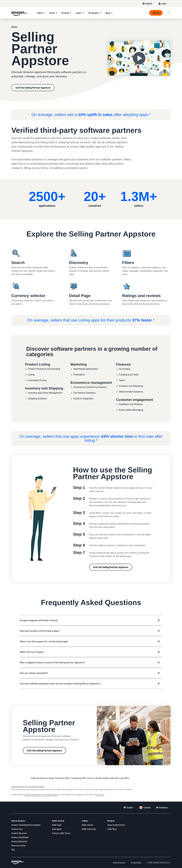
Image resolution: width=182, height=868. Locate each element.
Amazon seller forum (61, 833)
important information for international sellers (41, 795)
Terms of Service (119, 863)
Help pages (57, 829)
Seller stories (88, 825)
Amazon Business (19, 833)
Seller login (57, 825)
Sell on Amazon (18, 821)
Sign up (156, 13)
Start (40, 13)
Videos (85, 821)
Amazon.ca (100, 795)
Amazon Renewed (19, 841)
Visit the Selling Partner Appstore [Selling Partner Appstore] (33, 88)
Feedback (163, 807)
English (149, 3)
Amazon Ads (17, 829)
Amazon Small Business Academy (26, 825)
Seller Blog (112, 829)
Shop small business (116, 825)
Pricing (65, 13)
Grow (52, 13)
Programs (93, 13)
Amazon (111, 821)
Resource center (19, 846)
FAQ (13, 850)
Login (164, 3)
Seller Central (58, 821)
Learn (79, 13)
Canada (147, 807)
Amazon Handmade (20, 837)
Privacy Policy (136, 863)
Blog (108, 13)
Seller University (89, 829)
